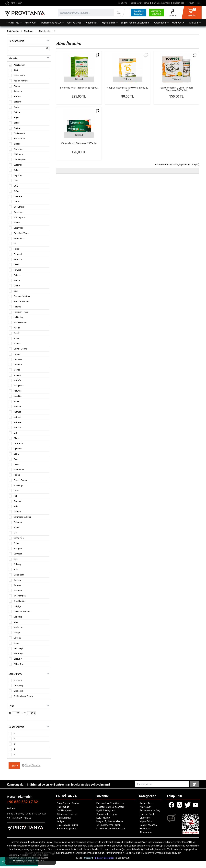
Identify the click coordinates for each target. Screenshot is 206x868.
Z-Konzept (18, 648)
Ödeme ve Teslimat (67, 814)
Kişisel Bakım (110, 23)
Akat (16, 70)
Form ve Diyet (75, 23)
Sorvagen (18, 554)
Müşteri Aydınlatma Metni (110, 821)
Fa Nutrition (19, 238)
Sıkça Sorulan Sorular (68, 803)
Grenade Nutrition (22, 296)
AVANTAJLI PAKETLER (139, 13)
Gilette (17, 286)
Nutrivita (18, 428)
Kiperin (17, 328)
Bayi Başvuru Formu (140, 3)
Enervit (17, 223)
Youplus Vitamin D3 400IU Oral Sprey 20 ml (128, 89)
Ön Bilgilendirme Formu (109, 825)
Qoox (16, 491)
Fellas (17, 249)
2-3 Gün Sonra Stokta (23, 696)
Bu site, (79, 858)
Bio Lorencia (19, 133)
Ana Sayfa (123, 3)
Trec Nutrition (20, 601)
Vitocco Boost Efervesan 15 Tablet (79, 143)
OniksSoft (88, 858)
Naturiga (18, 391)
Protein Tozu (14, 23)
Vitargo (17, 633)
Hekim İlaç (19, 317)
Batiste (17, 112)
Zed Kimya (19, 654)
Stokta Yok (19, 691)
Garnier (17, 281)
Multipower (19, 386)
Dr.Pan (17, 191)
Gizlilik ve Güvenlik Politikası (111, 829)
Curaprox (18, 165)
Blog (200, 3)
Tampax (17, 585)
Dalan (16, 170)
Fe (15, 244)
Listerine (18, 365)
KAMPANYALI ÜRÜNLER (157, 13)
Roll (16, 496)
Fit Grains (18, 259)
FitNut (16, 265)
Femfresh (18, 254)
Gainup (17, 275)
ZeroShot (18, 659)
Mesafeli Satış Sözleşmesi (110, 807)
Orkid (16, 459)
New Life (18, 396)
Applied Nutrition (21, 81)
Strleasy (17, 564)
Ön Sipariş (18, 686)
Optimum (18, 449)
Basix (16, 107)
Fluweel (17, 270)
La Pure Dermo (20, 349)
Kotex (16, 338)
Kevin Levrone (20, 323)
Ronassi (18, 501)
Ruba (16, 507)
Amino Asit (31, 23)
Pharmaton (19, 470)
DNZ (16, 186)
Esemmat (18, 228)
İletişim (191, 3)
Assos (17, 86)
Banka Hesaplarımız (67, 829)
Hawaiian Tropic (21, 312)
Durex (16, 202)
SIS (15, 533)
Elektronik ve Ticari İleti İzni (110, 803)
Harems (17, 307)
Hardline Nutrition (22, 302)
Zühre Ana (19, 664)
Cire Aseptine (20, 160)
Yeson (17, 643)
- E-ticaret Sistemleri (104, 858)
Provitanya (19, 485)
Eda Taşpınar (20, 217)
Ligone (17, 354)
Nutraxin (18, 412)
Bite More (18, 149)
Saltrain (17, 512)
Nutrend (17, 417)
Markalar (195, 23)
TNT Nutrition (20, 596)
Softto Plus (19, 538)
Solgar (17, 543)
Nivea (16, 401)
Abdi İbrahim (45, 31)
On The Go (19, 443)
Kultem (17, 344)
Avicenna (18, 91)
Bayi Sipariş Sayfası (161, 3)
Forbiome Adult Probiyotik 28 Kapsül (79, 88)
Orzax (17, 464)
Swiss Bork (19, 575)
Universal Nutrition (22, 612)
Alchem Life (19, 76)
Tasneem (18, 591)
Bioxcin (17, 144)
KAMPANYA (179, 23)
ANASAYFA (13, 31)
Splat (16, 559)
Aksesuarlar (161, 23)
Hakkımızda (179, 3)
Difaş (16, 181)
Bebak (17, 123)
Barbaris (18, 102)
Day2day (18, 175)
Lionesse (18, 359)
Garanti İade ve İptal (107, 814)
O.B (15, 433)
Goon (16, 291)
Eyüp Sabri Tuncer (22, 233)
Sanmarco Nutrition (23, 517)
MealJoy (18, 375)
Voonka (17, 638)
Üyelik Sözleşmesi (106, 811)
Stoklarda (18, 680)
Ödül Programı (64, 811)
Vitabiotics (19, 627)
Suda (16, 570)
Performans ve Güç (52, 23)
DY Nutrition (19, 207)
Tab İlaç (17, 580)
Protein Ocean (20, 480)
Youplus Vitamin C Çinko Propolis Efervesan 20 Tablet (176, 89)
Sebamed (18, 522)
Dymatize (18, 212)
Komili (17, 333)
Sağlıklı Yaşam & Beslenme (136, 23)
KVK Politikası (103, 818)
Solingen (18, 549)
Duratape (18, 196)
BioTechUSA (19, 139)
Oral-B (17, 454)
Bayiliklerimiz (64, 818)
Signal (17, 528)
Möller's (17, 380)
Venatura (18, 617)
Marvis (17, 370)
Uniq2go (18, 606)
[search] (91, 13)
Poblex (17, 475)
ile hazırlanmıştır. (123, 858)
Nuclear (17, 407)
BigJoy (17, 128)
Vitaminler (92, 23)
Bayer (16, 118)
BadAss (17, 97)
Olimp (16, 438)
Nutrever (18, 422)
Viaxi (16, 622)
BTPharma (19, 154)
